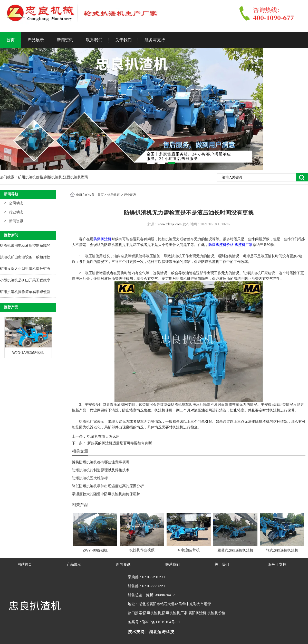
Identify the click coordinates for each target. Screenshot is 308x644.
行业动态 (16, 212)
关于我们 (123, 40)
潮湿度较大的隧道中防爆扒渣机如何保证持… (108, 494)
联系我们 (94, 40)
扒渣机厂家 (244, 245)
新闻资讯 (65, 40)
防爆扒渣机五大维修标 (90, 478)
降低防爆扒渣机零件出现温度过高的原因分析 (108, 486)
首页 (11, 40)
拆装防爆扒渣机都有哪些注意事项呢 (101, 462)
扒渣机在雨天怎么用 (103, 436)
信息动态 (113, 195)
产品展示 (36, 40)
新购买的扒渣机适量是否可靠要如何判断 (119, 443)
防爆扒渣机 (102, 239)
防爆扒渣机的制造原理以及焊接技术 (101, 470)
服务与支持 (155, 40)
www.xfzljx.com (170, 224)
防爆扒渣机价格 (221, 245)
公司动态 (16, 203)
